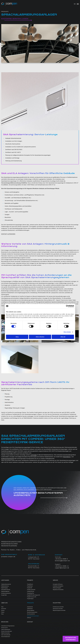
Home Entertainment (6, 637)
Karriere (3, 610)
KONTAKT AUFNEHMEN (8, 234)
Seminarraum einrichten (58, 609)
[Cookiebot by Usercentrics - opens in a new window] (67, 306)
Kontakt (30, 622)
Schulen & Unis (4, 628)
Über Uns (4, 603)
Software (29, 618)
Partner (3, 612)
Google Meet (4, 595)
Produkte (30, 603)
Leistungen (34, 455)
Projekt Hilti (30, 588)
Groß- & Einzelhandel (6, 635)
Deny (17, 337)
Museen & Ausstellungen (7, 631)
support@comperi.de (62, 568)
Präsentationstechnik (6, 590)
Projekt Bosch (30, 584)
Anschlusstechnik (31, 614)
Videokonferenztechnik (6, 584)
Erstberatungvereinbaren (71, 639)
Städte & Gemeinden (6, 633)
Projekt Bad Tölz (31, 593)
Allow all (63, 337)
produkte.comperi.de (8, 557)
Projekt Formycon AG (32, 597)
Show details (67, 332)
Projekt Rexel (30, 586)
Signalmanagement (5, 591)
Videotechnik (30, 609)
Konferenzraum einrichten (58, 607)
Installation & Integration (58, 586)
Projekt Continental (31, 590)
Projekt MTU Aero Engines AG (33, 595)
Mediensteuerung (5, 586)
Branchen (5, 622)
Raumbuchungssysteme (32, 612)
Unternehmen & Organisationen (8, 626)
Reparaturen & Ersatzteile (58, 590)
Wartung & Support (57, 588)
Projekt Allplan (30, 599)
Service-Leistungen (28, 416)
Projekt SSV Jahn (31, 591)
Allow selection (40, 337)
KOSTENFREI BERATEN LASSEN (15, 19)
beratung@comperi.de (62, 561)
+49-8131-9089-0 (61, 559)
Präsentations (67, 457)
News (2, 614)
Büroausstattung (31, 610)
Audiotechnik (30, 607)
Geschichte (4, 609)
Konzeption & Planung (58, 584)
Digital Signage (4, 588)
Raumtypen (57, 603)
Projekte (30, 580)
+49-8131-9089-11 (62, 566)
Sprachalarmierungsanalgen (33, 616)
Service (55, 580)
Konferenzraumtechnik (8, 459)
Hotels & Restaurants (6, 629)
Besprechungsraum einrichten (59, 610)
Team (2, 607)
